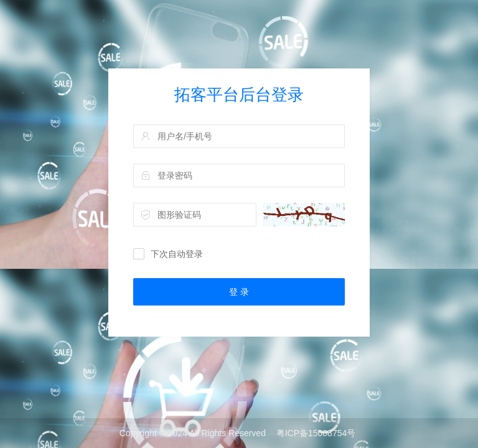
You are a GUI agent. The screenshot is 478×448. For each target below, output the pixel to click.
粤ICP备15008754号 (316, 433)
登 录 (239, 292)
